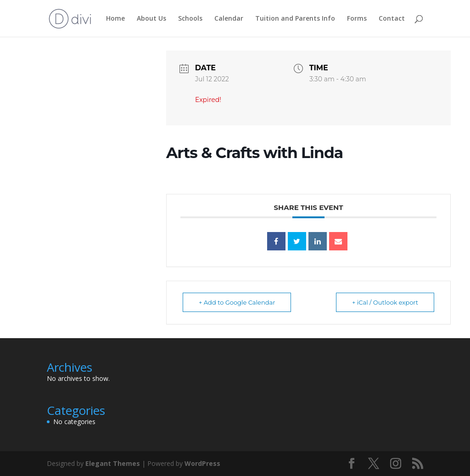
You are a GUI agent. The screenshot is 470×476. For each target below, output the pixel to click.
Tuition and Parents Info (295, 19)
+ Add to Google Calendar (237, 302)
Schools (190, 19)
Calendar (229, 19)
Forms (357, 19)
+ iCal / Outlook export (385, 302)
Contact (392, 19)
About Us (151, 19)
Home (115, 19)
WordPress (202, 463)
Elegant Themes (113, 463)
